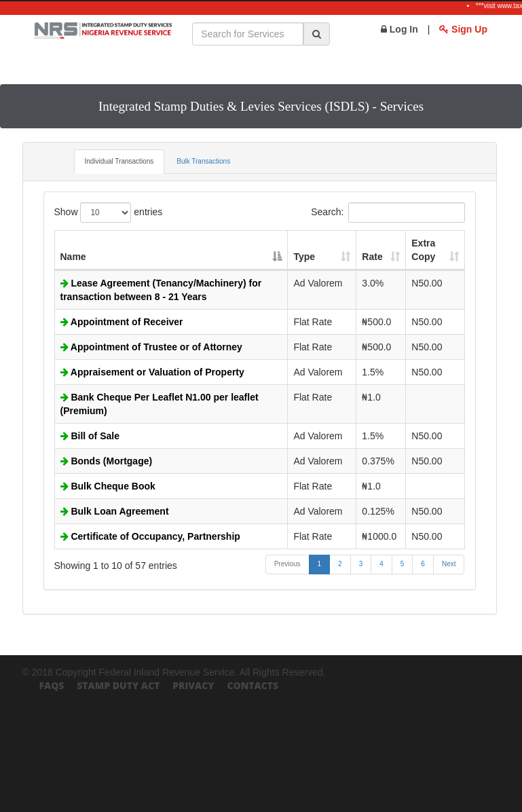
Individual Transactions (119, 161)
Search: (388, 213)
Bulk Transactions (203, 161)
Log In (399, 29)
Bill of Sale (90, 436)
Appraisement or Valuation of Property (152, 372)
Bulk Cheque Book (108, 486)
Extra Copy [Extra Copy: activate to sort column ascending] (423, 250)
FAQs (52, 685)
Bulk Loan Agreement (115, 511)
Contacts (253, 685)
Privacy (193, 685)
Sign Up (463, 29)
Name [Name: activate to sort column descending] (73, 257)
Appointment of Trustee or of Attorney (151, 347)
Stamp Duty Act (118, 685)
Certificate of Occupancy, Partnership (150, 536)
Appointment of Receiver (122, 322)
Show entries (109, 213)
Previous (287, 564)
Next (449, 564)
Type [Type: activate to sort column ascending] (304, 257)
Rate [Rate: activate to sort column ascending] (372, 257)
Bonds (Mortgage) (107, 461)
